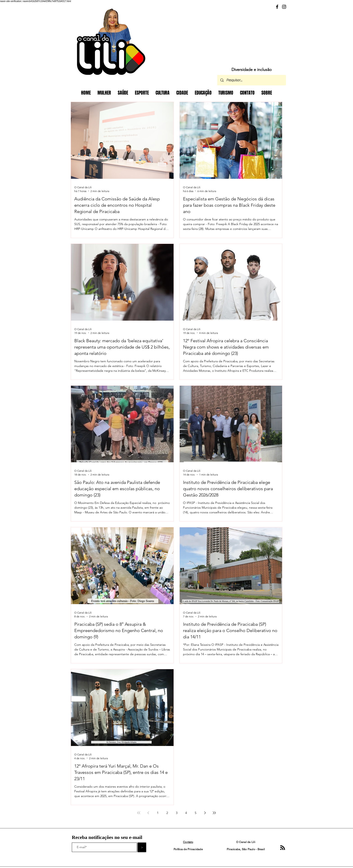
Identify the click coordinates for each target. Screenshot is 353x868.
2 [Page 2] (167, 813)
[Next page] (205, 813)
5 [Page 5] (196, 813)
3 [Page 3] (177, 813)
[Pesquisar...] (251, 80)
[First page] (139, 813)
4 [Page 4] (186, 813)
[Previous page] (148, 813)
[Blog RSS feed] (283, 848)
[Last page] (214, 813)
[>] (142, 847)
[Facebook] (277, 7)
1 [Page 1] (158, 813)
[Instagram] (284, 7)
